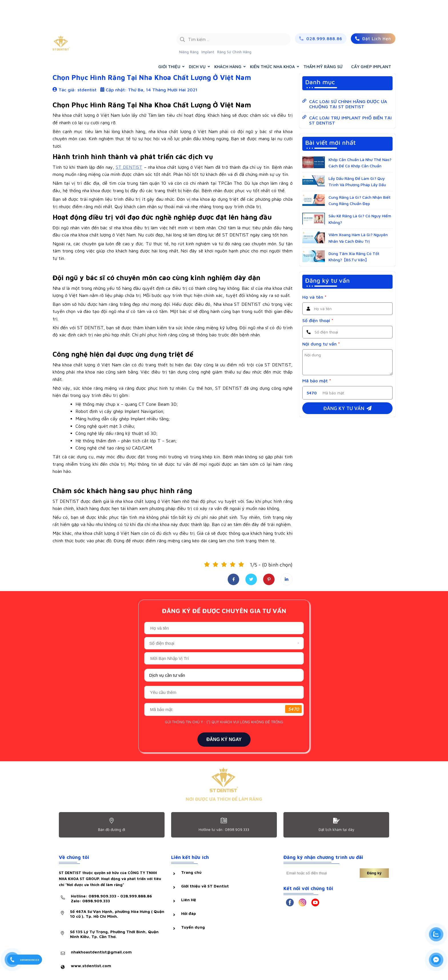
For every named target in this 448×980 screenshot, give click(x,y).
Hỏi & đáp (66, 54)
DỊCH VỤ (197, 39)
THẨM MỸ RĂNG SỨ (323, 39)
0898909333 (30, 960)
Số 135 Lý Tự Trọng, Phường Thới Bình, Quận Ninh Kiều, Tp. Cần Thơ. (114, 934)
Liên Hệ (189, 900)
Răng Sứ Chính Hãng (234, 24)
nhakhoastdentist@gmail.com (101, 952)
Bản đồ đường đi (112, 830)
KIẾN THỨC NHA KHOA (272, 39)
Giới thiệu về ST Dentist (205, 886)
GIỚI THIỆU (169, 39)
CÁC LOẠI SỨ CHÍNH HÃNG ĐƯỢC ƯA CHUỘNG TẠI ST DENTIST (348, 104)
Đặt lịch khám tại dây (336, 830)
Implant (208, 24)
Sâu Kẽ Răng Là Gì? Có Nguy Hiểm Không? (360, 219)
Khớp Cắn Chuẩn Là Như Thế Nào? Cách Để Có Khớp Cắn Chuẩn (360, 163)
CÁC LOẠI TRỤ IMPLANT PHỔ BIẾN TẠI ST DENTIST (350, 120)
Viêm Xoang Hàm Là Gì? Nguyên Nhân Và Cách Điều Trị (358, 238)
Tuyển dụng (193, 927)
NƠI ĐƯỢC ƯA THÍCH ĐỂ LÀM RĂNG (224, 799)
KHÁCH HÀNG (228, 39)
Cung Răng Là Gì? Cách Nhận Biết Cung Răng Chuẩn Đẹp (360, 200)
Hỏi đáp (189, 913)
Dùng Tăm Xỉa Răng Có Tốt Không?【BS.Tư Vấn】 (354, 257)
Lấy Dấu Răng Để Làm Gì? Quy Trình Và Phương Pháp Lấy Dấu (357, 181)
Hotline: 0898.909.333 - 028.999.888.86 (111, 898)
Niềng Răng (189, 24)
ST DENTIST (129, 167)
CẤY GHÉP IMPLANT (371, 39)
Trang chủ (340, 54)
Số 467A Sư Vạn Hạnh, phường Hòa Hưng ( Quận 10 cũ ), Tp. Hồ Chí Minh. (117, 914)
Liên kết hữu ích (190, 857)
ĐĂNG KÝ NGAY (224, 739)
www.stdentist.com (91, 966)
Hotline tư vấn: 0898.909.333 (224, 830)
